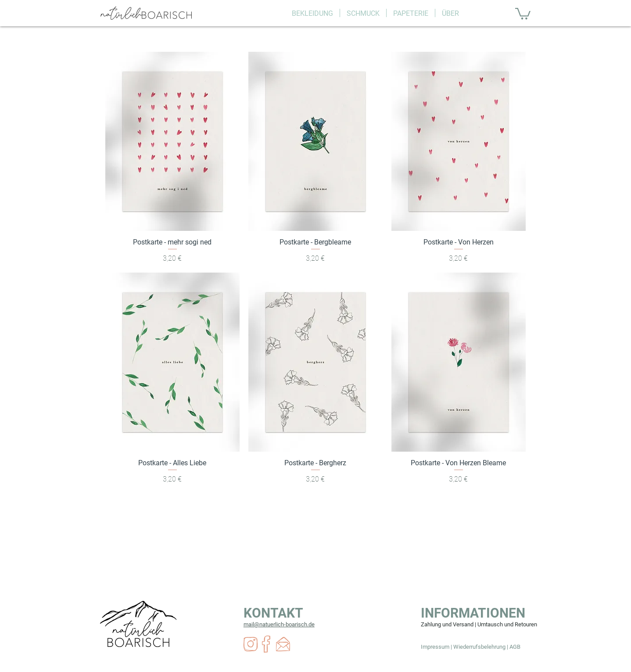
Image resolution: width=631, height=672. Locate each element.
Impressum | (437, 647)
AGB (515, 647)
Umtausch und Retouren (507, 624)
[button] (312, 13)
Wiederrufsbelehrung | (481, 647)
